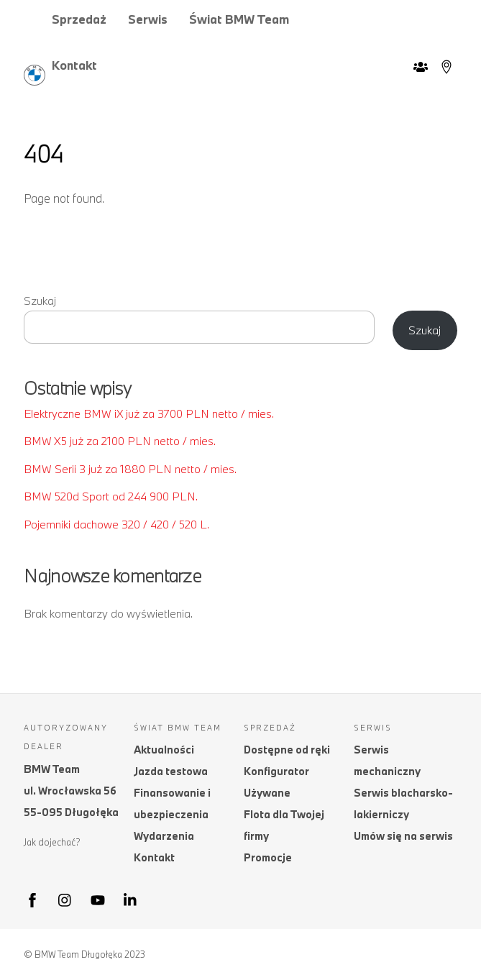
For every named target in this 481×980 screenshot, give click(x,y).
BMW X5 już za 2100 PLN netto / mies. (120, 441)
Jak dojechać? (52, 842)
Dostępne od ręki (287, 750)
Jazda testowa (171, 771)
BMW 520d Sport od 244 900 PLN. (111, 496)
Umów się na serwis (403, 836)
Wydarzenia (164, 836)
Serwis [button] (148, 19)
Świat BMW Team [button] (239, 19)
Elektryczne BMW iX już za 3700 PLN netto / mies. (149, 413)
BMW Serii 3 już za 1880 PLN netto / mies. (130, 469)
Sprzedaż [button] (79, 19)
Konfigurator (276, 771)
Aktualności (164, 750)
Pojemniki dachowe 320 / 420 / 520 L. (116, 524)
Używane (267, 793)
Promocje (268, 857)
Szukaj (40, 301)
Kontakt (74, 65)
